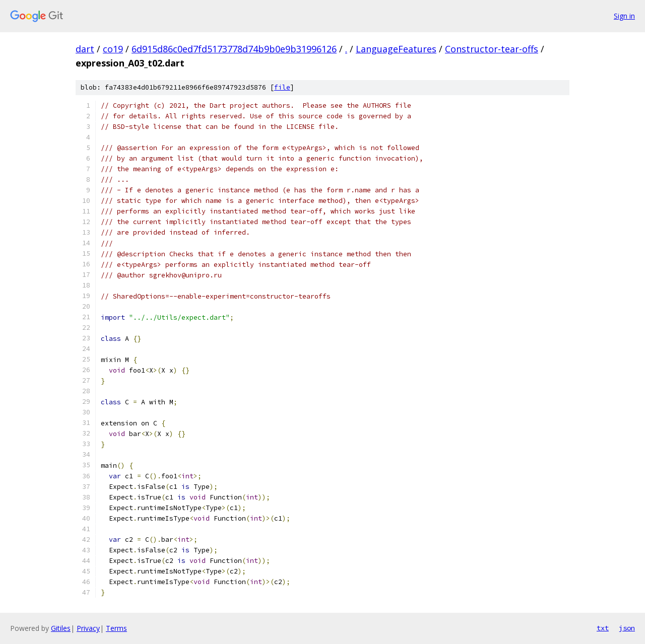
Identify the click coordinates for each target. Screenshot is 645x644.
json (627, 628)
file (282, 87)
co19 (113, 49)
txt (603, 628)
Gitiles (61, 628)
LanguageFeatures (396, 49)
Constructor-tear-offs (492, 49)
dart (85, 49)
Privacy (88, 628)
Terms (116, 628)
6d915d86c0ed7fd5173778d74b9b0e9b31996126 (234, 49)
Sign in (624, 16)
